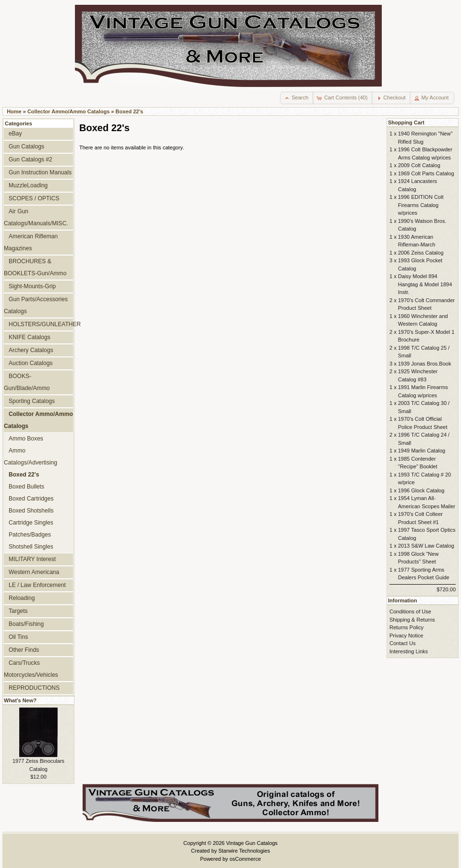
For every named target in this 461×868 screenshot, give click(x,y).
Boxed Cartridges (31, 499)
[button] (297, 98)
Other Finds (24, 650)
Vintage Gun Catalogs (252, 843)
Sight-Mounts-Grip (32, 286)
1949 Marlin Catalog (422, 451)
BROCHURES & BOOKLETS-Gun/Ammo (35, 267)
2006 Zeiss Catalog (421, 253)
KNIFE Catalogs (30, 337)
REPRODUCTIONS (34, 688)
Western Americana (34, 572)
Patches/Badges (30, 535)
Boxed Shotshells (31, 511)
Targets (18, 611)
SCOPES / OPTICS (34, 198)
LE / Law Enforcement (37, 585)
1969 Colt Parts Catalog (426, 173)
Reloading (22, 598)
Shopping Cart (406, 122)
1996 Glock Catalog (421, 490)
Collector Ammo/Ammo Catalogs (68, 111)
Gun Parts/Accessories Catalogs (36, 305)
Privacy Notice (406, 636)
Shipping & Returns (412, 620)
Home (14, 111)
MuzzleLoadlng (28, 185)
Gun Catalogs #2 (30, 159)
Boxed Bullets (26, 487)
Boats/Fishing (26, 624)
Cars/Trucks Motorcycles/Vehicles (31, 669)
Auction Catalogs (30, 363)
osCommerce (245, 859)
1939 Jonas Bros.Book (425, 364)
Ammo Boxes (26, 439)
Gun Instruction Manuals (40, 172)
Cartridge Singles (31, 523)
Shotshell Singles (31, 547)
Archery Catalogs (31, 350)
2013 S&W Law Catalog (426, 546)
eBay (15, 134)
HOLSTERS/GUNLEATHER (41, 324)
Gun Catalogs (26, 147)
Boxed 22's (130, 111)
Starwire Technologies (244, 851)
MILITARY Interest (32, 559)
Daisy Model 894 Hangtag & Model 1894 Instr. (425, 284)
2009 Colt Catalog (419, 165)
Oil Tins (18, 637)
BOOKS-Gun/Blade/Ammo (27, 382)
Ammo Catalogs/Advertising (30, 457)
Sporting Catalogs (32, 401)
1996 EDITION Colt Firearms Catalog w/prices (421, 205)
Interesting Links (409, 651)
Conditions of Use (410, 611)
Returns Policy (406, 627)
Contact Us (402, 643)
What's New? (20, 700)
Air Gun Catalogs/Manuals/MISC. (36, 217)
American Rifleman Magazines (31, 242)
